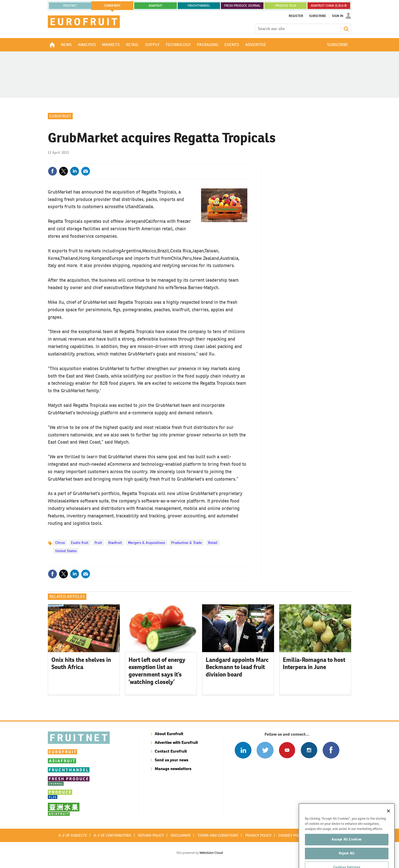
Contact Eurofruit (171, 751)
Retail (213, 543)
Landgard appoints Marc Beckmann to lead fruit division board (237, 667)
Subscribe (318, 16)
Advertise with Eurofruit (176, 742)
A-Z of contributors (112, 835)
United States (66, 551)
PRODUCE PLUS (286, 6)
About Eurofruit (169, 734)
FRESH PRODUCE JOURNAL (242, 6)
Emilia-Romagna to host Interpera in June (314, 664)
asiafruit (156, 6)
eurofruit (112, 6)
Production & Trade (187, 543)
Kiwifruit (115, 543)
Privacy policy (258, 835)
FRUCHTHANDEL (199, 6)
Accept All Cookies (347, 856)
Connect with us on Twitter (265, 750)
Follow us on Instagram (309, 750)
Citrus (60, 543)
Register (296, 16)
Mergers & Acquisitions (147, 543)
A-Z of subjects (73, 835)
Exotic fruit (80, 543)
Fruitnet (70, 6)
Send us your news (171, 760)
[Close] (388, 827)
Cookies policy (292, 835)
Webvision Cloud (211, 853)
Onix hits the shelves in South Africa (81, 664)
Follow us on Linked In (243, 750)
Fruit (98, 543)
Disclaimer (181, 835)
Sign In (338, 16)
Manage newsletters (173, 769)
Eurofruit (60, 116)
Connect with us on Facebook (331, 750)
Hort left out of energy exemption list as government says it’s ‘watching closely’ (157, 671)
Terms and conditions (218, 835)
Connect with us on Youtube (287, 750)
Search (346, 29)
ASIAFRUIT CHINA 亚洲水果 (329, 6)
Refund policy (151, 835)
